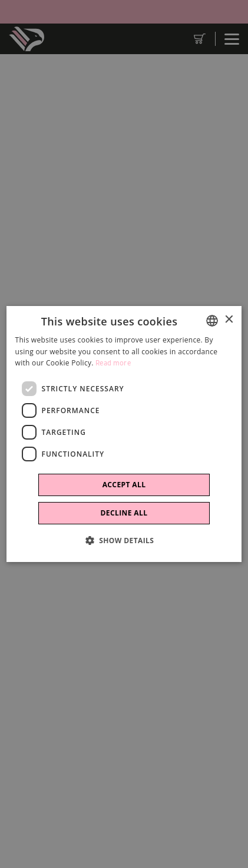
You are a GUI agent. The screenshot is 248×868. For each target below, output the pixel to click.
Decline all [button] (124, 513)
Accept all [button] (124, 485)
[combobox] (212, 321)
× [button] (228, 320)
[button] (124, 540)
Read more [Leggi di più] (113, 363)
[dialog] (124, 434)
